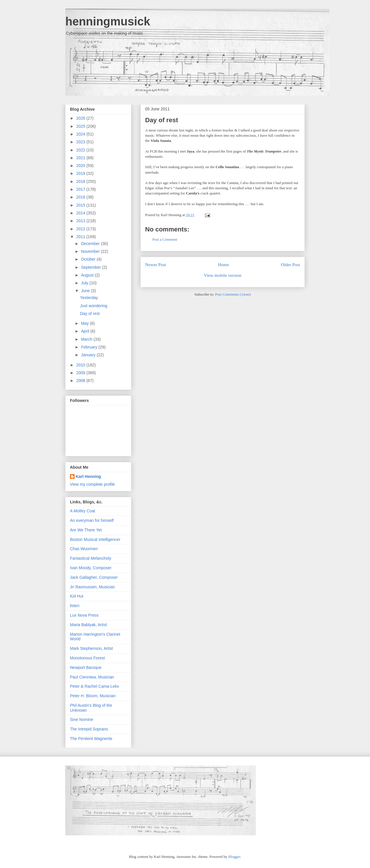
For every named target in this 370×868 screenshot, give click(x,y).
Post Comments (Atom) (233, 294)
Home (223, 265)
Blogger (234, 857)
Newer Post (156, 265)
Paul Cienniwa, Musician (92, 677)
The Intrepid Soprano (89, 729)
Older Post (291, 265)
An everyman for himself (92, 520)
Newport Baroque (86, 667)
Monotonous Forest (87, 658)
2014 (81, 213)
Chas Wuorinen (84, 549)
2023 (81, 142)
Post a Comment (165, 239)
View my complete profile (92, 484)
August (88, 275)
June (86, 291)
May (85, 323)
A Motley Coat (83, 511)
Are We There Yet (86, 530)
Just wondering (94, 306)
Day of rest (162, 120)
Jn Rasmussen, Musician (92, 587)
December (91, 244)
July (85, 283)
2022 (81, 150)
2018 (81, 181)
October (89, 259)
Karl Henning (88, 476)
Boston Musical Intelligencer (95, 539)
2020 (81, 166)
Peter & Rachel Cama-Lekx (95, 686)
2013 (81, 221)
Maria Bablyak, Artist (88, 625)
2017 (81, 189)
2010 (81, 365)
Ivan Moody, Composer (91, 568)
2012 (81, 229)
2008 (81, 381)
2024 (81, 134)
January (89, 355)
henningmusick (108, 21)
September (91, 267)
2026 (81, 118)
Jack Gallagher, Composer (94, 577)
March (87, 339)
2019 (81, 173)
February (90, 347)
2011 (81, 237)
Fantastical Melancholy (90, 558)
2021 (81, 158)
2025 (81, 126)
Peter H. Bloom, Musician (93, 696)
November (91, 251)
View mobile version (223, 275)
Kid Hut (77, 596)
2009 (81, 373)
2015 (81, 205)
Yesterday (89, 298)
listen (75, 606)
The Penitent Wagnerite (91, 739)
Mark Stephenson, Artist (91, 648)
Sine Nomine (82, 719)
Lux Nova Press (84, 615)
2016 (81, 197)
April (86, 331)
